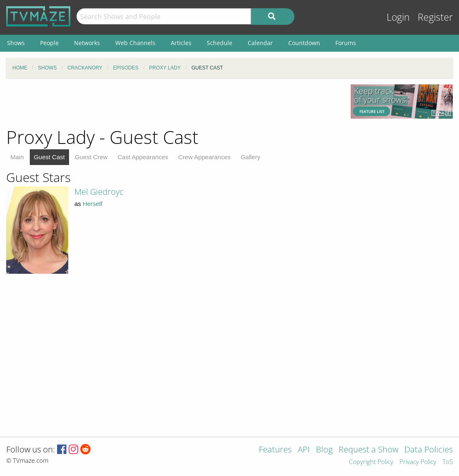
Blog (324, 450)
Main (17, 157)
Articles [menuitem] (181, 43)
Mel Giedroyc (99, 192)
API (304, 450)
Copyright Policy (371, 462)
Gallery (251, 157)
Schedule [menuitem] (220, 43)
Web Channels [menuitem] (135, 43)
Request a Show (368, 450)
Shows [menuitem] (16, 43)
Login (398, 17)
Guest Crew (91, 157)
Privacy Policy (418, 462)
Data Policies (429, 450)
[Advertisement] (172, 103)
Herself (93, 204)
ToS (448, 462)
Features (275, 450)
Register (435, 17)
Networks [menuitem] (87, 43)
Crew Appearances (204, 157)
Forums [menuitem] (346, 43)
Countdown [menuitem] (304, 43)
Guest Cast (49, 157)
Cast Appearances (143, 157)
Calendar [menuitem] (260, 43)
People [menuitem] (49, 43)
